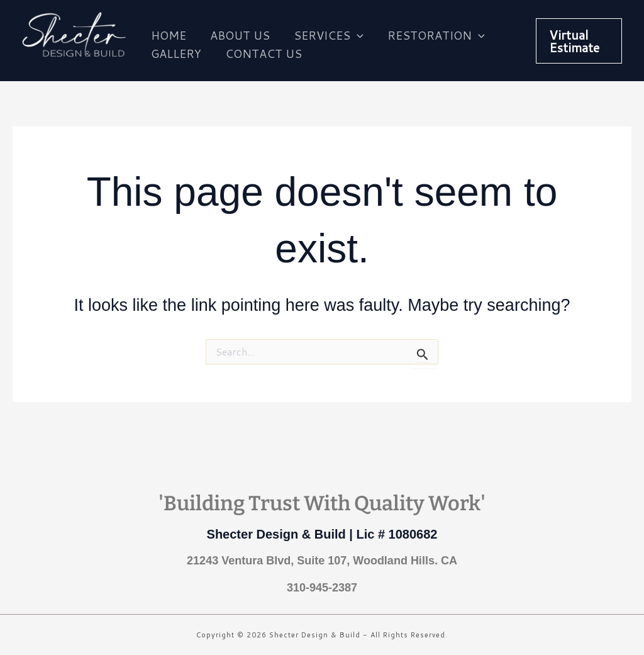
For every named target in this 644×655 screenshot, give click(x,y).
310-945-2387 (322, 588)
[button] (578, 41)
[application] (354, 32)
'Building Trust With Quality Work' (322, 504)
